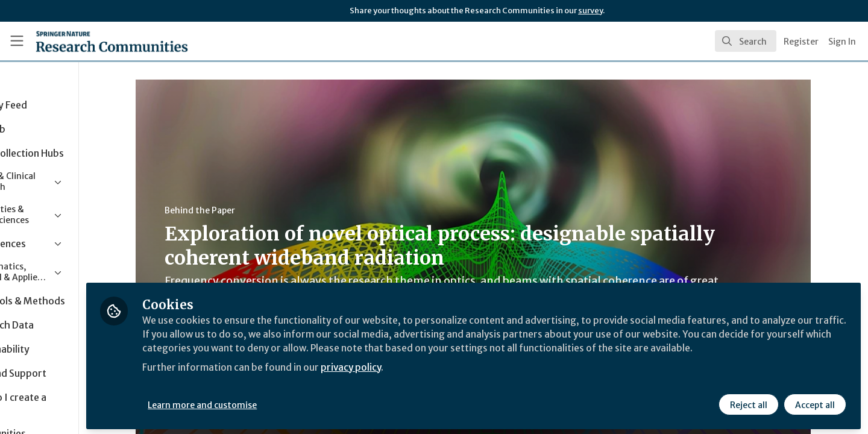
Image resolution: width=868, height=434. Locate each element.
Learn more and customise (278, 402)
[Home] (96, 41)
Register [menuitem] (801, 42)
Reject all (749, 402)
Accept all (815, 402)
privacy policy (429, 379)
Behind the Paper (238, 210)
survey (590, 11)
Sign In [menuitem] (842, 42)
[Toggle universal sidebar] (17, 41)
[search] (746, 41)
